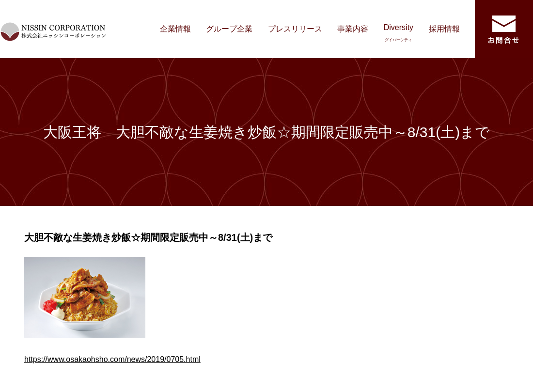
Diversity (399, 33)
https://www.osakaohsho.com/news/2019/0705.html (112, 359)
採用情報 (444, 29)
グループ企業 (229, 29)
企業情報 (175, 29)
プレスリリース (295, 29)
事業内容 (353, 29)
